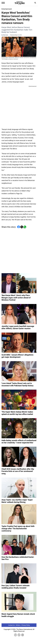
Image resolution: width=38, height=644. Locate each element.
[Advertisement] (19, 107)
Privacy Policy (26, 625)
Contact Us (11, 625)
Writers (18, 625)
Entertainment (7, 9)
